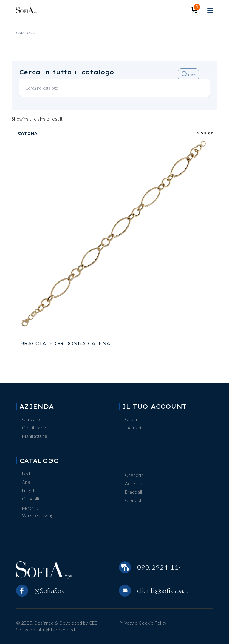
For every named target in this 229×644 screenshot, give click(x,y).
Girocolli (31, 499)
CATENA (28, 133)
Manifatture (35, 436)
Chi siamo (32, 419)
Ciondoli (134, 500)
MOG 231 (32, 509)
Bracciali (133, 492)
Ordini (131, 419)
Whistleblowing (38, 515)
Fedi (27, 474)
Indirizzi (133, 428)
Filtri (189, 74)
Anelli (28, 482)
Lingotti (30, 490)
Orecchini (135, 475)
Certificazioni (36, 428)
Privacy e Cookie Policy (143, 623)
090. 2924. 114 (160, 567)
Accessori (135, 483)
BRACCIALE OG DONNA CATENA (66, 343)
